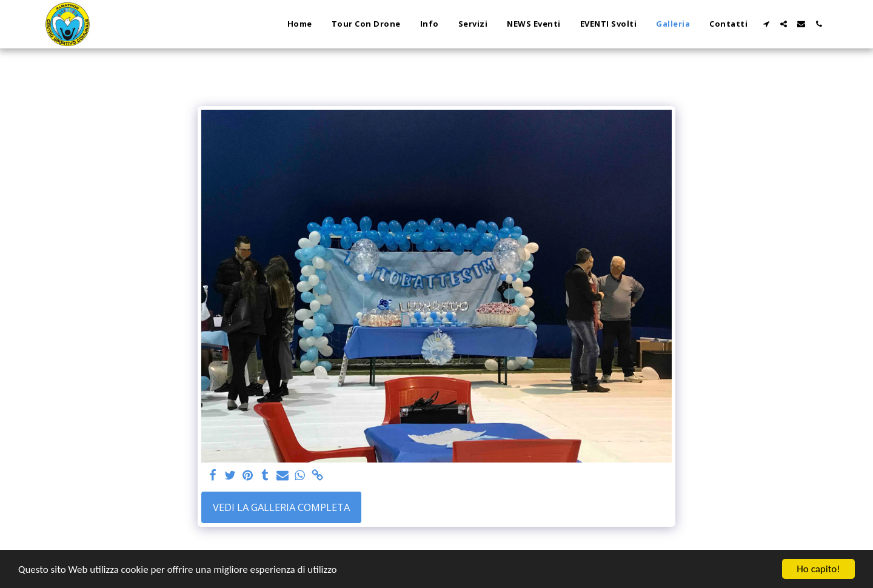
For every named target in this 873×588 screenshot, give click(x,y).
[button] (766, 24)
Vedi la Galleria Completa (281, 507)
